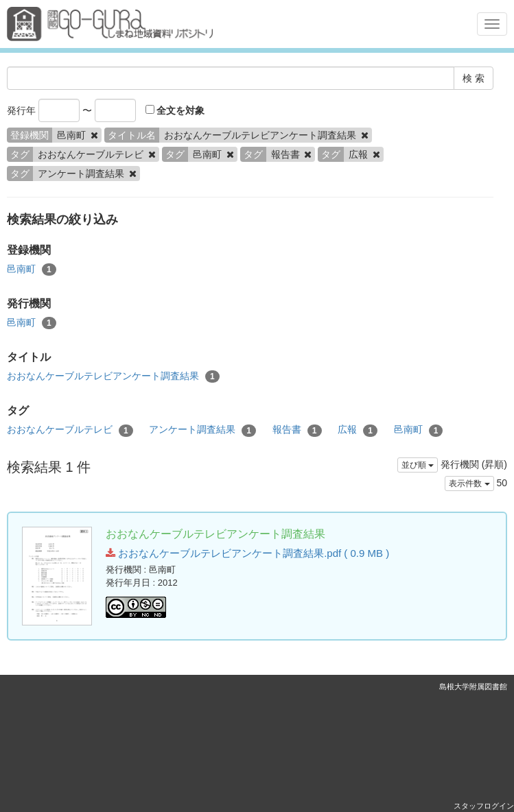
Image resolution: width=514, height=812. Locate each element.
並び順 (418, 465)
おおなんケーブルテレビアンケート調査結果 (113, 377)
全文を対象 (175, 110)
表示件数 (469, 483)
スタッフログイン (484, 806)
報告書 (297, 430)
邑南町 (32, 270)
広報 (358, 430)
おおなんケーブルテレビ (70, 430)
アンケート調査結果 (202, 430)
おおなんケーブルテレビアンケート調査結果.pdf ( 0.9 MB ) (247, 553)
